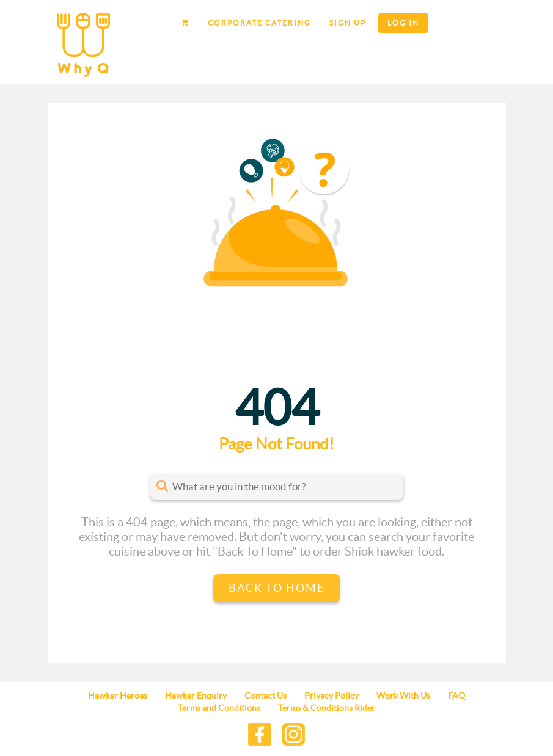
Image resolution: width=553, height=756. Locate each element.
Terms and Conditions (219, 708)
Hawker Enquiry (196, 696)
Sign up (348, 23)
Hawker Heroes (118, 696)
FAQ (456, 696)
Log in (403, 23)
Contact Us (266, 696)
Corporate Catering (259, 23)
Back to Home (276, 588)
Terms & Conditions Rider (327, 708)
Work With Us (403, 696)
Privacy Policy (331, 696)
